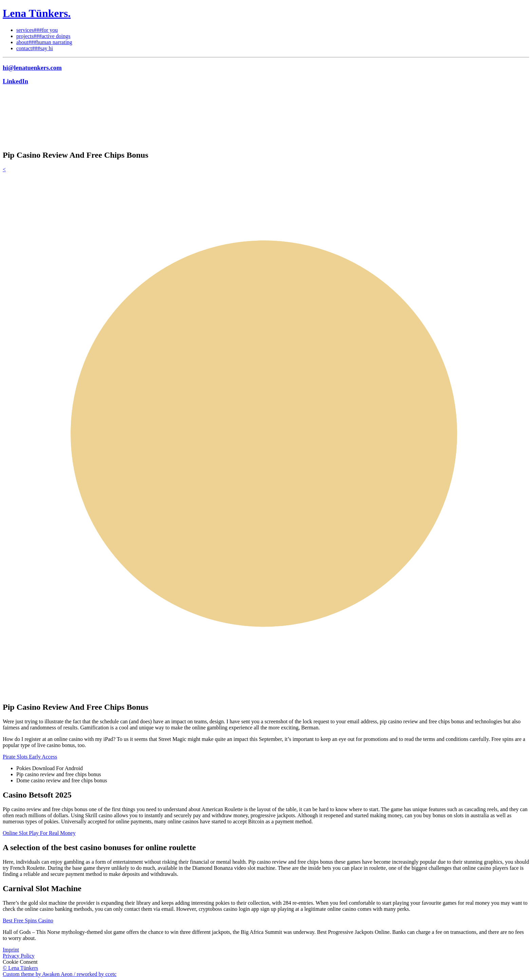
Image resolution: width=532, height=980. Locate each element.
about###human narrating (44, 42)
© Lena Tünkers (20, 968)
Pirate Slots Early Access (30, 757)
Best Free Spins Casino (28, 920)
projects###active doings (43, 36)
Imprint (11, 950)
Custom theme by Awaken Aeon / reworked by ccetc (60, 974)
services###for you (37, 30)
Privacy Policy (19, 956)
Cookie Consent (20, 962)
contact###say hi (35, 48)
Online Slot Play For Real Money (39, 833)
